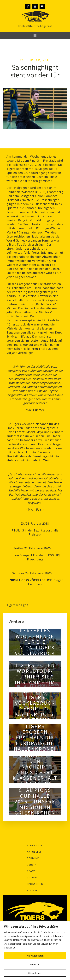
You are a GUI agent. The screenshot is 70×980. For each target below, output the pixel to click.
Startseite (35, 845)
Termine (33, 858)
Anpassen (35, 964)
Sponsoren (35, 884)
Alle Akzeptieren (35, 956)
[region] (35, 951)
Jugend (32, 877)
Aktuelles (34, 852)
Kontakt (33, 890)
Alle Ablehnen (35, 973)
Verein (32, 865)
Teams (31, 871)
